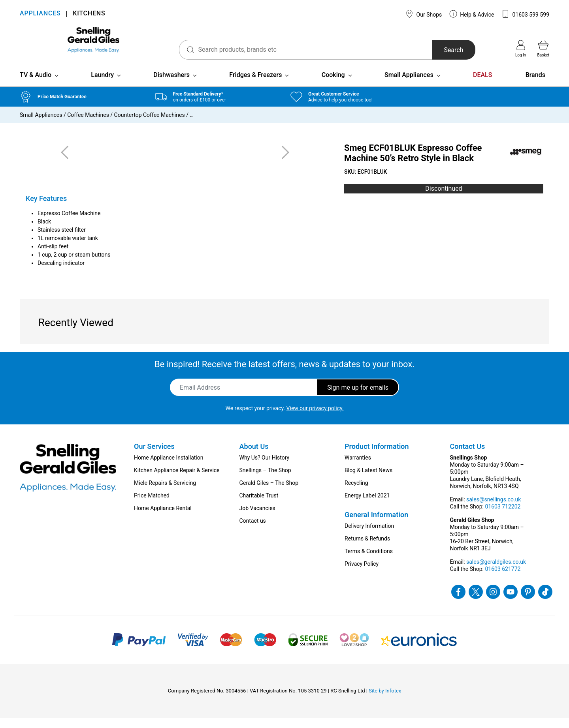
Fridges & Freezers (255, 85)
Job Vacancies (257, 518)
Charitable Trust (259, 506)
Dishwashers (171, 85)
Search (440, 50)
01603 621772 (503, 579)
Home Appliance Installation (169, 468)
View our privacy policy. (315, 418)
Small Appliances (409, 85)
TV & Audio (36, 85)
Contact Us (468, 457)
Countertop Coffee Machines (150, 125)
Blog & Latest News (368, 480)
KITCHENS (89, 14)
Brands (535, 85)
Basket (543, 49)
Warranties (358, 468)
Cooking (333, 85)
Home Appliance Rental (163, 518)
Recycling (356, 493)
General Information (376, 525)
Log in (521, 49)
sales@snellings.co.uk (494, 510)
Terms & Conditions (369, 561)
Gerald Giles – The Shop (269, 493)
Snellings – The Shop (265, 480)
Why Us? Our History (265, 468)
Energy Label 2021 (367, 506)
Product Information (377, 457)
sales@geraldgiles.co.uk (496, 572)
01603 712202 (503, 517)
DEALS (482, 85)
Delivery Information (369, 536)
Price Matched (152, 506)
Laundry (102, 85)
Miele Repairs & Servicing (165, 493)
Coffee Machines (88, 125)
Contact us (253, 531)
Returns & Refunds (367, 549)
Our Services (154, 457)
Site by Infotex (385, 701)
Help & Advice (472, 14)
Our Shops (424, 14)
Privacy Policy (362, 574)
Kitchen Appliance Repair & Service (177, 480)
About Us (254, 457)
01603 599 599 (525, 14)
